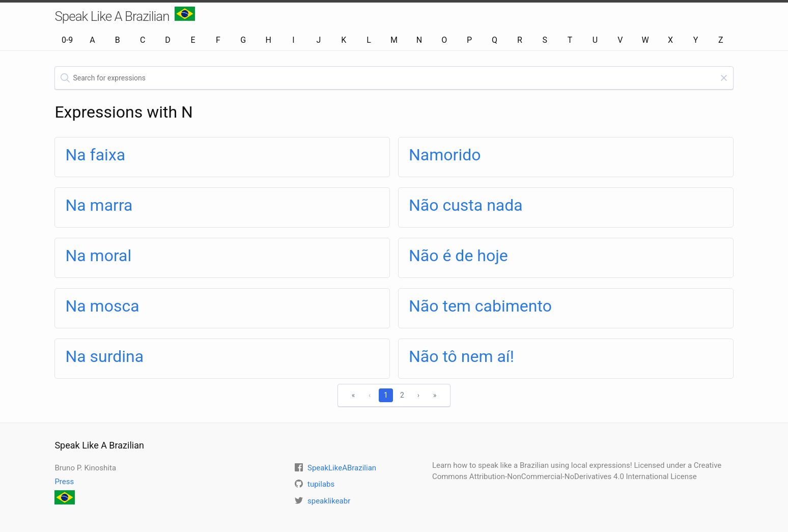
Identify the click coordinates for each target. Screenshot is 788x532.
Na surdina (104, 356)
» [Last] (435, 395)
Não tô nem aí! (461, 356)
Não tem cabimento (480, 306)
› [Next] (418, 395)
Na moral (98, 256)
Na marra (99, 205)
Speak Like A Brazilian (124, 15)
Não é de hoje (458, 256)
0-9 (67, 40)
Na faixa (95, 155)
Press (64, 482)
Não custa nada (466, 205)
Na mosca (102, 306)
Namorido (445, 155)
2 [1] (402, 395)
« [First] (354, 395)
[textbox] (394, 78)
